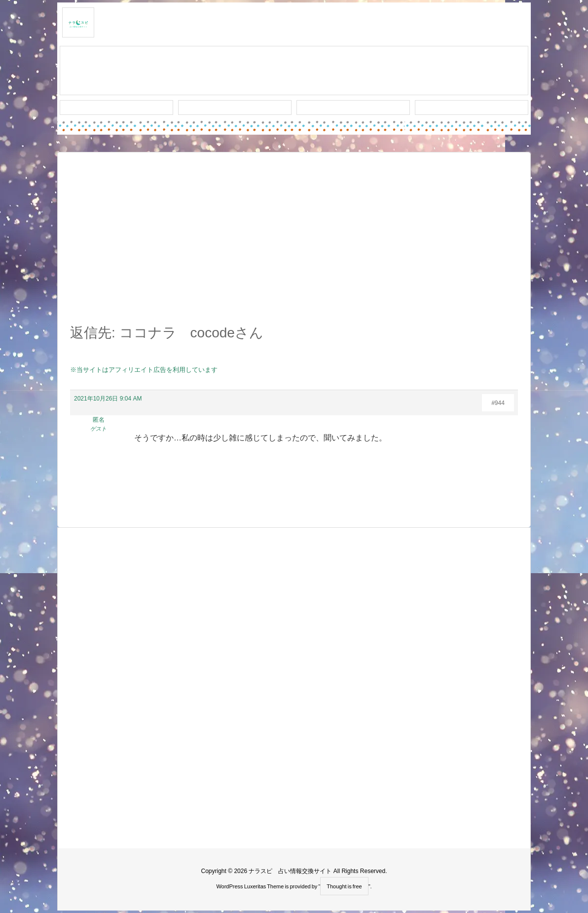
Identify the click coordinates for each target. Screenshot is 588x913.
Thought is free (344, 886)
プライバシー (472, 108)
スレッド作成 (294, 71)
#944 (498, 403)
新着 (116, 108)
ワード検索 (235, 108)
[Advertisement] (294, 244)
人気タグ (353, 108)
